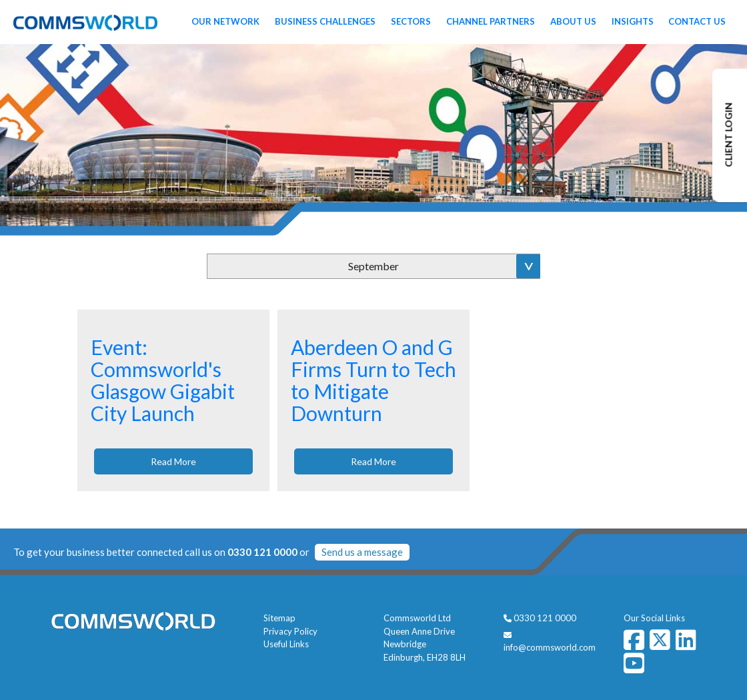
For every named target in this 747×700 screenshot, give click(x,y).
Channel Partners (491, 21)
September (373, 266)
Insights (633, 21)
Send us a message (362, 552)
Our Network (225, 21)
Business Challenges (325, 21)
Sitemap (279, 618)
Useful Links (286, 644)
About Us (573, 21)
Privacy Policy (290, 631)
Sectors (411, 21)
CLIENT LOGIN (729, 135)
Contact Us (697, 21)
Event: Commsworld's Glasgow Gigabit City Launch (163, 380)
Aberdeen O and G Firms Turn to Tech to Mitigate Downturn (373, 380)
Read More (173, 461)
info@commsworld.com (550, 647)
